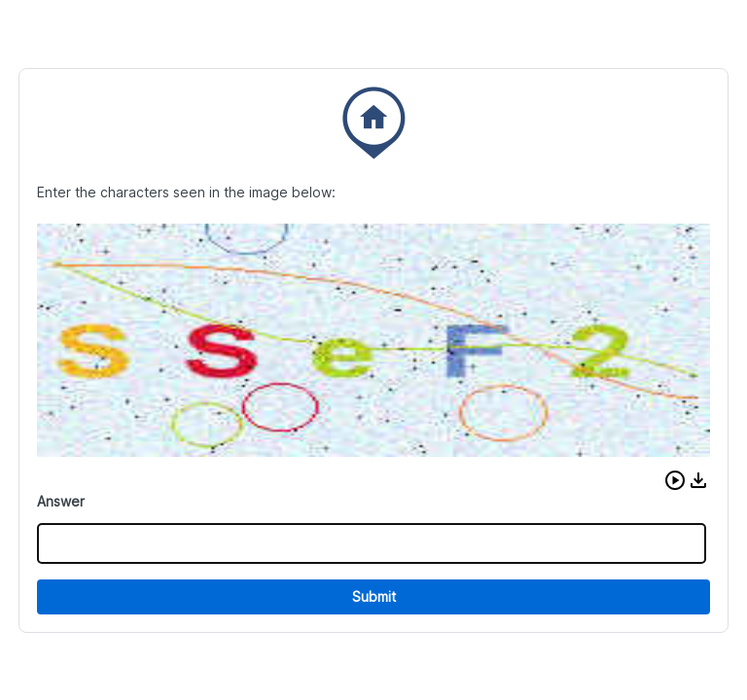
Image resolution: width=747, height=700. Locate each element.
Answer (61, 501)
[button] (675, 480)
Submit (374, 596)
